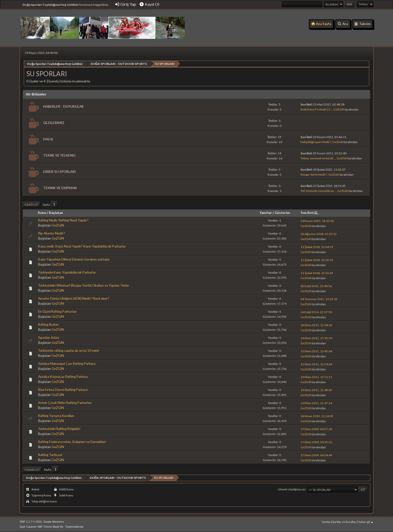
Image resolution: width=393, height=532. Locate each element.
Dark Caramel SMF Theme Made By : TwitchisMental (51, 527)
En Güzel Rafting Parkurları (57, 311)
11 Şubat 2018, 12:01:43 (317, 273)
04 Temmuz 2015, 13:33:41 (319, 299)
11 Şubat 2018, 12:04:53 (317, 247)
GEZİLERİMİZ (54, 123)
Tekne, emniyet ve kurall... (318, 158)
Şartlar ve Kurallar (344, 522)
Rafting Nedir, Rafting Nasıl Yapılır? (63, 220)
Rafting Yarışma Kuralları (56, 415)
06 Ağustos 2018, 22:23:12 (319, 234)
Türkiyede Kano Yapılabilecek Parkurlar (67, 272)
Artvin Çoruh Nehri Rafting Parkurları (65, 402)
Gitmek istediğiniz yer (292, 489)
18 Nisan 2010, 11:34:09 (317, 416)
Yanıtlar (266, 213)
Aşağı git (31, 204)
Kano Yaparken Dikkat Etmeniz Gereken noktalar (74, 259)
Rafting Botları (48, 325)
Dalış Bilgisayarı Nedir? (316, 142)
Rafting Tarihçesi (50, 455)
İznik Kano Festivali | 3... (316, 109)
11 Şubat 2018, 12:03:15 (317, 260)
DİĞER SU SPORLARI (59, 171)
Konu (42, 213)
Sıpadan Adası (49, 338)
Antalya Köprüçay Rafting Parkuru (63, 376)
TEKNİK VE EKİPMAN (60, 188)
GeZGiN (339, 109)
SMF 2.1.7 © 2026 (31, 522)
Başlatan (56, 213)
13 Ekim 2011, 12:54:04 (316, 364)
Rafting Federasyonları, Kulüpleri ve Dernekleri (72, 442)
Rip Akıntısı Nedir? (52, 233)
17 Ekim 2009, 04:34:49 (316, 455)
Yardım (326, 522)
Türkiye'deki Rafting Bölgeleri (59, 429)
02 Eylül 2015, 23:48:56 (316, 286)
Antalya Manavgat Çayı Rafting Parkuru (67, 364)
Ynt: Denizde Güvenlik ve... (318, 191)
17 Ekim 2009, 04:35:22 (316, 442)
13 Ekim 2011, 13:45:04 (316, 351)
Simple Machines (54, 522)
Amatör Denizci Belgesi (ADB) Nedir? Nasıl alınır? (74, 298)
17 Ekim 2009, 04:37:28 (316, 429)
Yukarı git (32, 469)
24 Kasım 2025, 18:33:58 (317, 221)
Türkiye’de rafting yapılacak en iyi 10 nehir (69, 351)
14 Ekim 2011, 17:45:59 (316, 338)
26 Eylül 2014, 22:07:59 (316, 312)
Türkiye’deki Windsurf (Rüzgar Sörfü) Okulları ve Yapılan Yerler (84, 285)
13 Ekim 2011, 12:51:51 (316, 377)
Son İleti (310, 213)
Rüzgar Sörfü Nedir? (314, 175)
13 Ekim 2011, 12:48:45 (316, 390)
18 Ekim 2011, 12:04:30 (316, 325)
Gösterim (282, 213)
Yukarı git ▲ (366, 522)
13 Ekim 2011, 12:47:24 (316, 403)
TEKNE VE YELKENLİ (59, 155)
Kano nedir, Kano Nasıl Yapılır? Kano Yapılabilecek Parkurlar (82, 246)
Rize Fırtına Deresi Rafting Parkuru (63, 389)
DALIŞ (48, 139)
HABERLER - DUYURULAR (63, 106)
